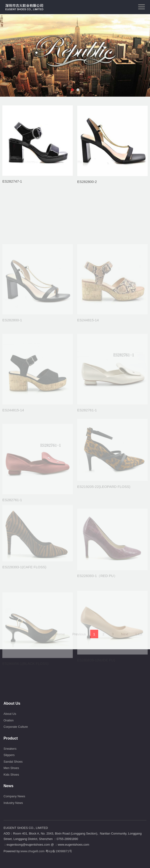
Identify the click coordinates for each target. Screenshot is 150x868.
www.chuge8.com (32, 851)
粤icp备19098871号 (59, 851)
